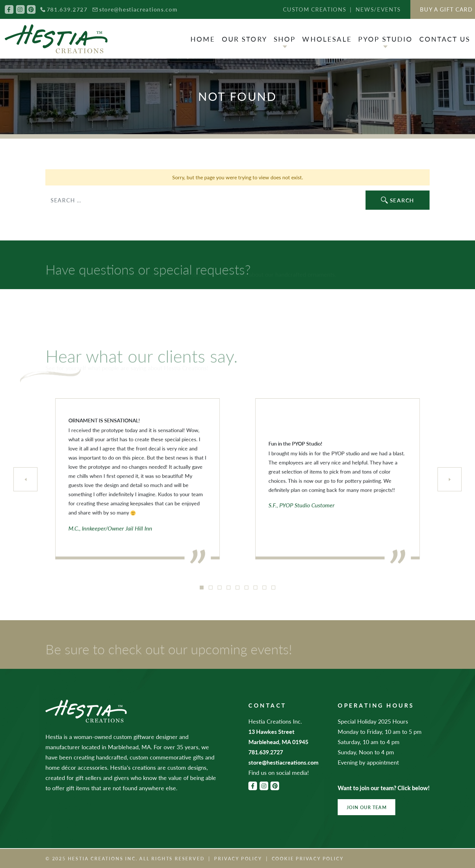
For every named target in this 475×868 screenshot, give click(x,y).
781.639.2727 (67, 9)
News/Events (378, 9)
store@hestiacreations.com (138, 9)
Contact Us (445, 39)
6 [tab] (246, 588)
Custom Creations (314, 9)
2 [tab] (211, 588)
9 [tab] (273, 588)
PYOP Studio (386, 39)
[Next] (450, 479)
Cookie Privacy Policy (308, 858)
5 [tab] (237, 588)
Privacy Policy (238, 858)
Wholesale (327, 39)
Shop (285, 39)
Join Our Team (367, 807)
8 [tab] (264, 588)
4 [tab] (229, 588)
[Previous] (25, 479)
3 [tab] (220, 588)
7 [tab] (255, 588)
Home (203, 39)
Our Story (245, 39)
